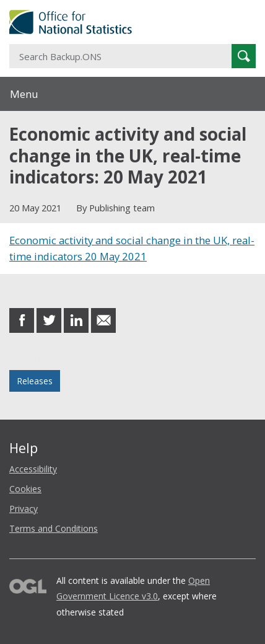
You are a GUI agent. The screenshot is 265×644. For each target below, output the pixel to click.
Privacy (24, 509)
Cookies (25, 489)
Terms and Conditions (54, 528)
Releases (35, 381)
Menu (24, 94)
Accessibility (33, 469)
